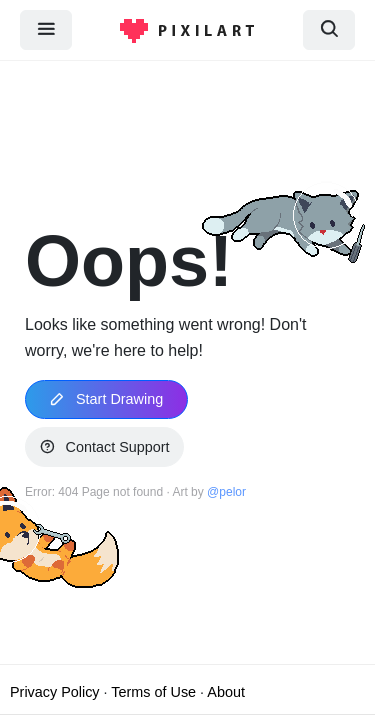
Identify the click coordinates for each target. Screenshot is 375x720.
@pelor (226, 492)
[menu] (46, 29)
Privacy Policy (55, 692)
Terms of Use (153, 692)
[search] (329, 29)
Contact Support (105, 447)
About (226, 692)
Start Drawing (106, 399)
